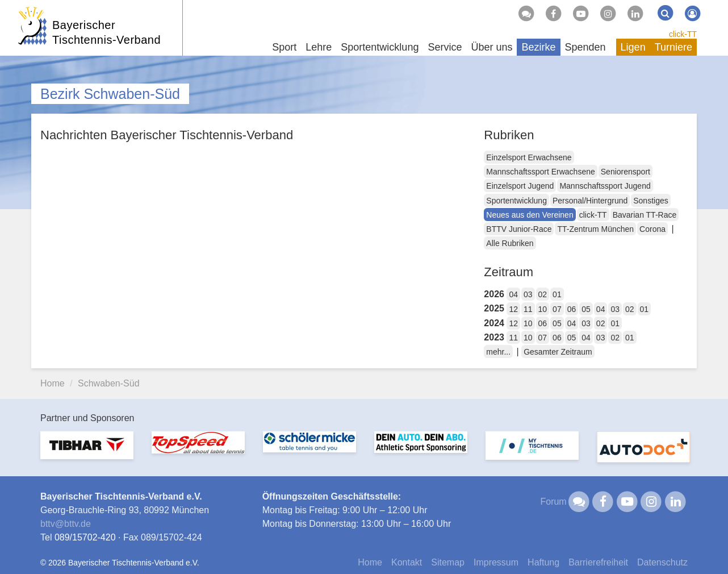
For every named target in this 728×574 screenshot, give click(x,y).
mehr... (498, 352)
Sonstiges (650, 201)
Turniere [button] (673, 47)
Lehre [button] (319, 47)
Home (53, 383)
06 (572, 309)
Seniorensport (626, 172)
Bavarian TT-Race (645, 215)
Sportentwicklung (516, 201)
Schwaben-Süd (109, 383)
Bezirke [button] (538, 47)
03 (528, 294)
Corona (652, 229)
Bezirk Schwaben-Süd (110, 94)
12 (513, 309)
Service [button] (445, 47)
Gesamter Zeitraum (558, 352)
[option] (87, 452)
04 (513, 294)
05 (586, 309)
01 (557, 294)
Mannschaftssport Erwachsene (540, 172)
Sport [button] (284, 47)
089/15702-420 (85, 537)
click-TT (683, 34)
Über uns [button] (491, 47)
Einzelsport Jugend (520, 186)
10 (543, 309)
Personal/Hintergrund (590, 201)
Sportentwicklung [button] (380, 47)
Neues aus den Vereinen (530, 215)
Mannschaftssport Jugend (605, 186)
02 (543, 294)
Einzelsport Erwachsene (529, 157)
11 (528, 309)
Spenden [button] (585, 47)
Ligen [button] (633, 47)
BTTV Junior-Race (519, 229)
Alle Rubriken (510, 243)
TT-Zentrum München (595, 229)
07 (557, 309)
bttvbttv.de (66, 524)
